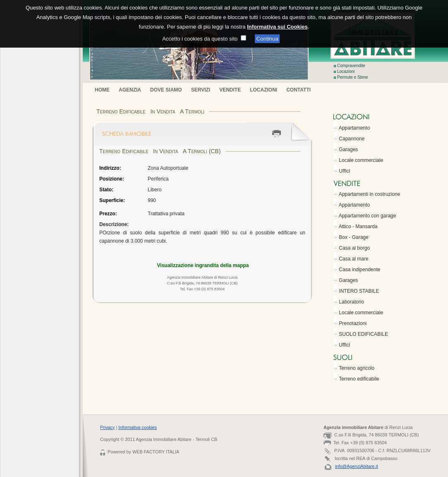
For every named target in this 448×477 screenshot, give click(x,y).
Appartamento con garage (368, 216)
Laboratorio (351, 302)
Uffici (344, 171)
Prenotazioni (353, 323)
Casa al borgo (354, 248)
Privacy (107, 427)
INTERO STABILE (359, 291)
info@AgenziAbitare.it (357, 466)
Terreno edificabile (359, 379)
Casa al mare (353, 259)
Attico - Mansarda (358, 226)
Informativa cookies (138, 427)
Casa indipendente (359, 270)
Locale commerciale (361, 160)
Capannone (352, 139)
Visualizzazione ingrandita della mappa (203, 265)
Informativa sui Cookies (277, 20)
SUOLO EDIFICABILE (363, 334)
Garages (348, 149)
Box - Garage (353, 237)
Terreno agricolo (357, 368)
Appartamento (354, 128)
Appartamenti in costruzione (370, 194)
